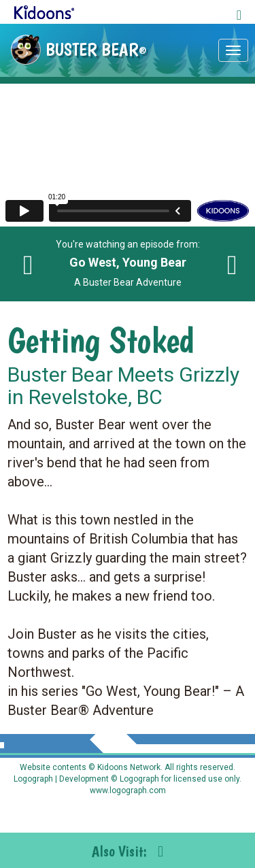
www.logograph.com (128, 790)
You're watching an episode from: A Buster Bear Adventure (128, 263)
